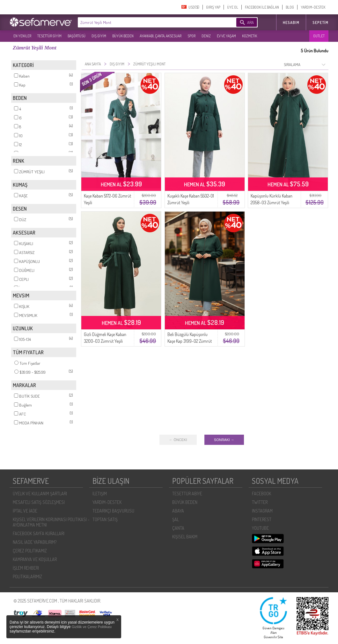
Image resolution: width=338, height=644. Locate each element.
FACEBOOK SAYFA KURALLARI (39, 533)
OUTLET (319, 36)
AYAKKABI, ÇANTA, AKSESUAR (161, 36)
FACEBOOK (261, 494)
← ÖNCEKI (178, 440)
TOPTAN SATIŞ (105, 519)
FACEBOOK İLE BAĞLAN (262, 7)
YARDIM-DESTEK (313, 7)
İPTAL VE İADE (25, 511)
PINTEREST (262, 519)
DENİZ (206, 36)
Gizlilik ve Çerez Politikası (92, 627)
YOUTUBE (260, 528)
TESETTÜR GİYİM (49, 36)
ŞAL (176, 519)
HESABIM (291, 22)
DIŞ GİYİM (99, 36)
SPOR (191, 36)
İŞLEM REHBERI (26, 568)
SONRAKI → (224, 440)
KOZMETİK (250, 36)
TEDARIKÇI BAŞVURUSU (113, 511)
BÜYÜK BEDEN (123, 36)
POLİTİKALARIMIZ (27, 577)
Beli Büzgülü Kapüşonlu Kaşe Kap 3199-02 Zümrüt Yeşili (190, 341)
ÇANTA (178, 528)
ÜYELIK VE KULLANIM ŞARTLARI (40, 494)
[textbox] (147, 22)
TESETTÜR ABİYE (187, 494)
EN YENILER (22, 36)
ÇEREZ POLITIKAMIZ (30, 551)
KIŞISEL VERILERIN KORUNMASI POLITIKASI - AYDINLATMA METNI (51, 522)
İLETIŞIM (100, 494)
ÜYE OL (233, 7)
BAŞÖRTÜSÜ (77, 36)
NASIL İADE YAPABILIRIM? (35, 542)
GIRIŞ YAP (213, 7)
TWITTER (260, 502)
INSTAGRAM (262, 511)
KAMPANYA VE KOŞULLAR (35, 559)
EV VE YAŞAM (226, 36)
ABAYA (178, 511)
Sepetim (320, 22)
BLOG (290, 7)
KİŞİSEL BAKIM (185, 537)
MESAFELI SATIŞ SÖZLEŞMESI (39, 502)
